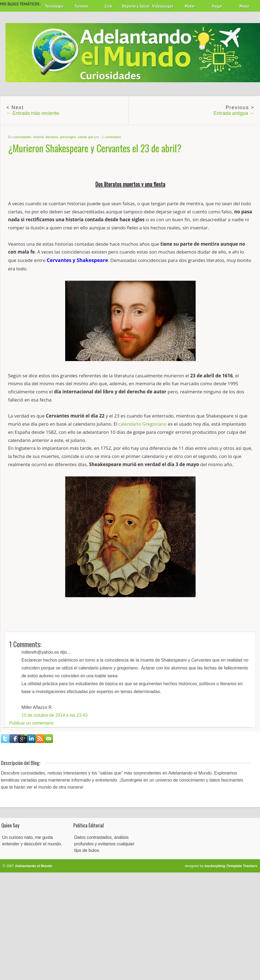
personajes (68, 137)
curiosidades (22, 137)
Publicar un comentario (32, 723)
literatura (52, 137)
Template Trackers (242, 866)
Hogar (217, 6)
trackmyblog (215, 866)
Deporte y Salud (136, 6)
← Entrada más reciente (33, 113)
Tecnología (54, 6)
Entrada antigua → (234, 113)
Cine (108, 6)
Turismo (81, 6)
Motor (190, 6)
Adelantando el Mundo (34, 866)
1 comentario (111, 137)
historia (38, 137)
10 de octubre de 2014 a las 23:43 (54, 715)
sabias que (86, 137)
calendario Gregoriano (142, 424)
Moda (244, 6)
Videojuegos (163, 6)
